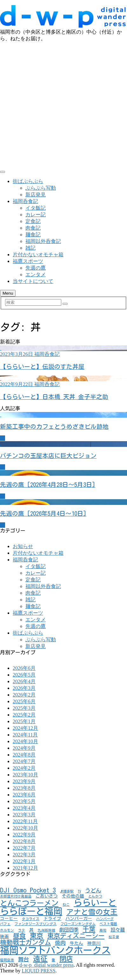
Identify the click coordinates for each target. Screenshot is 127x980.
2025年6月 (24, 701)
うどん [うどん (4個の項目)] (93, 890)
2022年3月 (24, 855)
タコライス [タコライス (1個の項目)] (31, 919)
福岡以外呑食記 (43, 241)
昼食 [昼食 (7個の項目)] (19, 936)
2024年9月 (24, 748)
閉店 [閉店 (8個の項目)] (66, 959)
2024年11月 (25, 735)
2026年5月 (24, 675)
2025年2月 (24, 715)
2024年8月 (24, 755)
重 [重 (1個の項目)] (53, 960)
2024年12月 (25, 728)
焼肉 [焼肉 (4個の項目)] (60, 943)
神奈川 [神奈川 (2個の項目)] (94, 943)
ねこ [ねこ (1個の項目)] (66, 905)
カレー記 (36, 215)
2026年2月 (24, 695)
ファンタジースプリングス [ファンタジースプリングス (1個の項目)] (36, 924)
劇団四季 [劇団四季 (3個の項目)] (69, 930)
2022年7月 (24, 848)
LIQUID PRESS (38, 971)
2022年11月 (25, 821)
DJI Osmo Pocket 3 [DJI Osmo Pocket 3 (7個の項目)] (28, 890)
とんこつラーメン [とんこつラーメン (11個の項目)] (29, 903)
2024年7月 (24, 761)
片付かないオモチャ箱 (38, 255)
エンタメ (36, 274)
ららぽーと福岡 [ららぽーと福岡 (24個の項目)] (31, 911)
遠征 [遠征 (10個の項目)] (40, 959)
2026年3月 (24, 688)
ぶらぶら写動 (41, 188)
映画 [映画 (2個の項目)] (4, 937)
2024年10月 (25, 741)
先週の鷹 (36, 268)
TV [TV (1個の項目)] (79, 891)
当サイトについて (33, 281)
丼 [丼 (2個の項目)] (31, 930)
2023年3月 (24, 815)
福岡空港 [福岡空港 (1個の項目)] (7, 960)
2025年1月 (24, 721)
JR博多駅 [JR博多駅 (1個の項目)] (67, 891)
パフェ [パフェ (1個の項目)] (5, 924)
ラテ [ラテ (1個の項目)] (22, 930)
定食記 (33, 221)
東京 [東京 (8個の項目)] (37, 936)
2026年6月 (24, 668)
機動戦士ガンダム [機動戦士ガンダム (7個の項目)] (25, 942)
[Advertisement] (60, 105)
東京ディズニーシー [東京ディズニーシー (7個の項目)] (76, 936)
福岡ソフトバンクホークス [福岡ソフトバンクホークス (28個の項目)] (55, 950)
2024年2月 (24, 768)
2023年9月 (24, 781)
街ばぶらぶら (28, 181)
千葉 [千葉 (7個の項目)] (89, 929)
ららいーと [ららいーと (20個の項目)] (95, 902)
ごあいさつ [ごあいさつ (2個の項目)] (47, 896)
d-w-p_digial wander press (47, 965)
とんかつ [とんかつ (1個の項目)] (95, 896)
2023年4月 (24, 808)
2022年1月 (24, 861)
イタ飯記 (36, 208)
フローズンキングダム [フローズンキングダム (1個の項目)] (78, 924)
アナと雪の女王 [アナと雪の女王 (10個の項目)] (92, 912)
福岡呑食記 (25, 201)
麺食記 (33, 235)
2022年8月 (24, 841)
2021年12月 (25, 868)
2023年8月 (24, 788)
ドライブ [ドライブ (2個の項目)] (52, 918)
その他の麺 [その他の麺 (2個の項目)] (73, 896)
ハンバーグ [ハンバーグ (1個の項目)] (105, 919)
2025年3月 (24, 708)
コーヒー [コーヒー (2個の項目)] (9, 918)
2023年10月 (25, 775)
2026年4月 (24, 681)
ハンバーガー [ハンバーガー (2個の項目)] (79, 918)
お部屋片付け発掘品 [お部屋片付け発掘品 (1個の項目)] (16, 896)
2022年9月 (24, 835)
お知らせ (23, 546)
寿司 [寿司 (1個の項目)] (103, 930)
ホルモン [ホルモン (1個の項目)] (7, 930)
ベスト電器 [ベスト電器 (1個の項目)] (108, 924)
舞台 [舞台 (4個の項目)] (23, 959)
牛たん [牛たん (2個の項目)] (77, 943)
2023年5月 (24, 801)
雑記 (30, 248)
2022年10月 (25, 828)
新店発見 (36, 195)
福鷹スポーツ (28, 261)
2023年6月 (24, 795)
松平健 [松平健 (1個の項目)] (114, 937)
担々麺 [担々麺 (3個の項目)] (118, 930)
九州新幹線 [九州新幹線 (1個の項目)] (47, 930)
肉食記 (33, 228)
